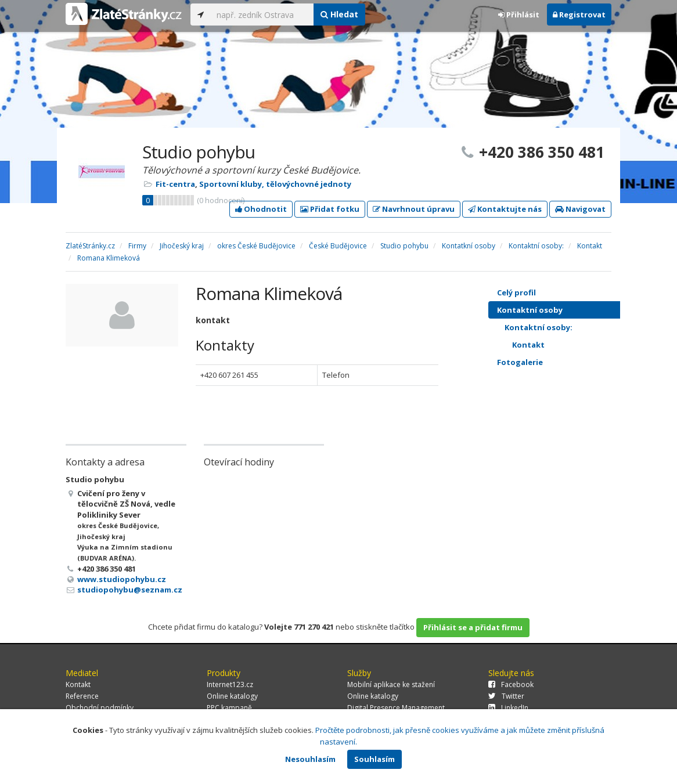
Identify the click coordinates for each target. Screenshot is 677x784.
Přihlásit (519, 15)
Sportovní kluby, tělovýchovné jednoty (275, 184)
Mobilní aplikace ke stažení (391, 684)
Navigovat (580, 209)
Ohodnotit (261, 209)
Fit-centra (175, 184)
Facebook (511, 684)
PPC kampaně (229, 708)
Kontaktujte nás (505, 209)
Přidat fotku (330, 209)
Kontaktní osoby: (568, 327)
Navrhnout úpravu (414, 209)
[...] (262, 15)
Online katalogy (232, 696)
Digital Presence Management (396, 708)
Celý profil (516, 292)
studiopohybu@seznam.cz (130, 590)
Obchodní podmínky (100, 708)
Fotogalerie (565, 362)
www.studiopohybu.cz (122, 579)
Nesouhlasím (310, 759)
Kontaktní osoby (565, 310)
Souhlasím (374, 759)
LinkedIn (508, 708)
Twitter (506, 696)
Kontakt (572, 345)
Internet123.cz (230, 684)
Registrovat (579, 15)
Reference (82, 696)
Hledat (339, 14)
